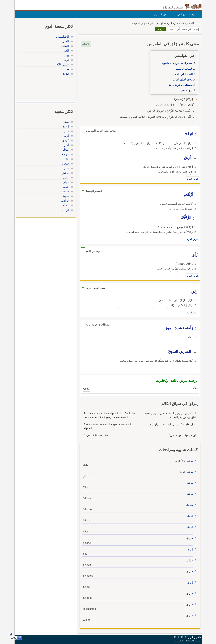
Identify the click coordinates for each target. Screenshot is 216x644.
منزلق (189, 505)
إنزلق (189, 516)
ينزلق (189, 461)
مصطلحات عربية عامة (180, 85)
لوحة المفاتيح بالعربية (184, 14)
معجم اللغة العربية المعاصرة (177, 63)
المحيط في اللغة (183, 74)
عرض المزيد (192, 179)
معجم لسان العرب (182, 80)
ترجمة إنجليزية (184, 91)
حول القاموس (159, 14)
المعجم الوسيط (184, 69)
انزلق (189, 527)
